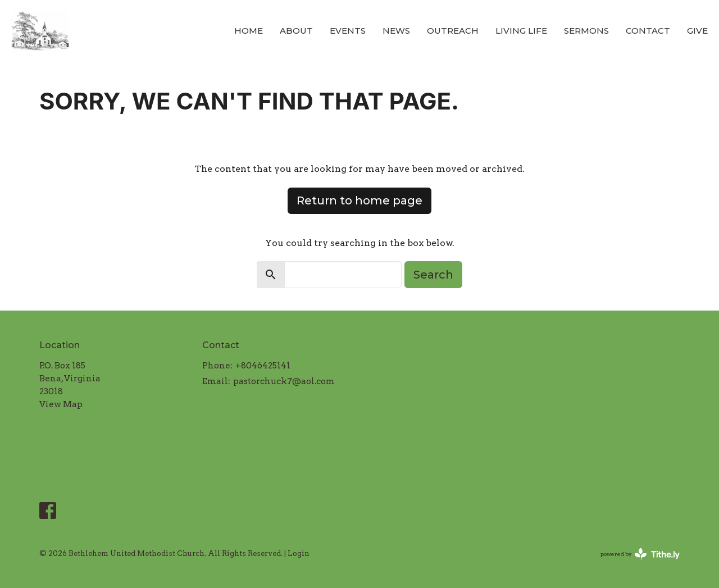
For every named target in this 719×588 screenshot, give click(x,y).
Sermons (586, 31)
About (296, 31)
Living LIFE (521, 31)
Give (697, 31)
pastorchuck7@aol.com (284, 381)
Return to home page (359, 200)
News (396, 31)
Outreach (453, 31)
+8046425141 (263, 366)
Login (299, 553)
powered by (640, 554)
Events (348, 31)
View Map (61, 404)
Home (249, 31)
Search (433, 275)
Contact (648, 31)
